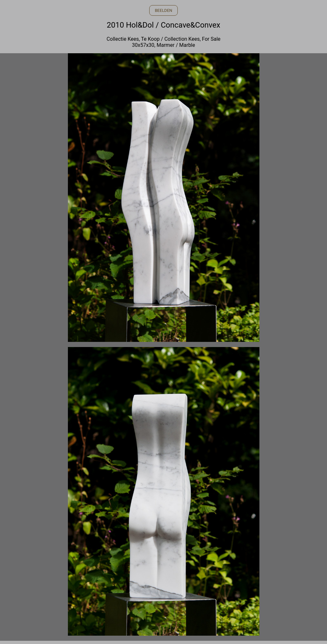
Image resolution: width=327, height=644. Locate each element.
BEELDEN (163, 10)
